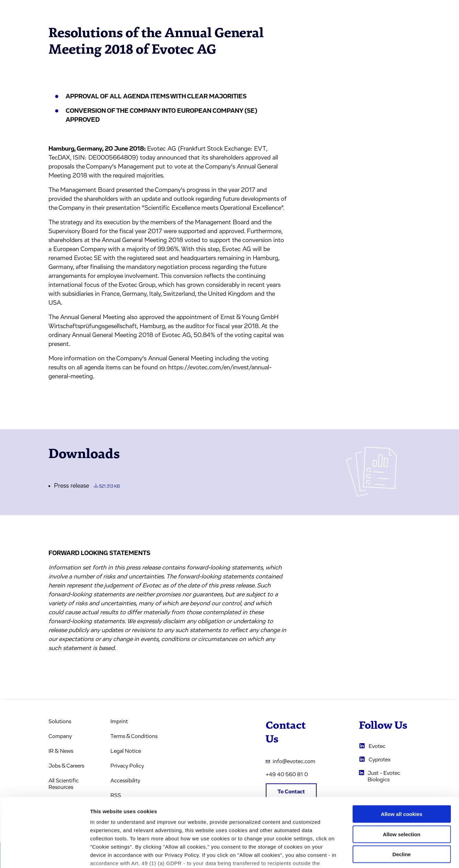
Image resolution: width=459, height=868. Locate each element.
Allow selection (401, 782)
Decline (401, 802)
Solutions (60, 721)
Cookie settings (364, 854)
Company (60, 736)
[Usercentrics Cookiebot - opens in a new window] (45, 855)
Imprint (119, 721)
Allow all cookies (402, 762)
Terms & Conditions (134, 736)
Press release (87, 486)
